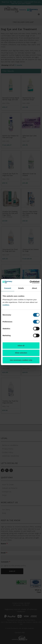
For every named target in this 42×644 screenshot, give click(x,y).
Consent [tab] (8, 288)
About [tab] (34, 288)
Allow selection (21, 353)
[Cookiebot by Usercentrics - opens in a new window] (30, 282)
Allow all (21, 346)
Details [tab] (21, 288)
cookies (6, 305)
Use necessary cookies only (21, 360)
